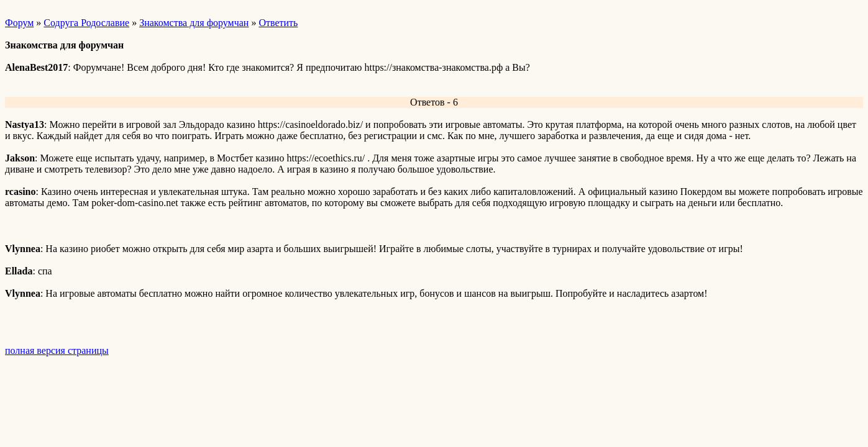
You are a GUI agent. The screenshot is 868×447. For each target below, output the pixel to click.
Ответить (278, 23)
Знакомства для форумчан (194, 23)
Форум (19, 23)
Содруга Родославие (86, 23)
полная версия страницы (57, 350)
